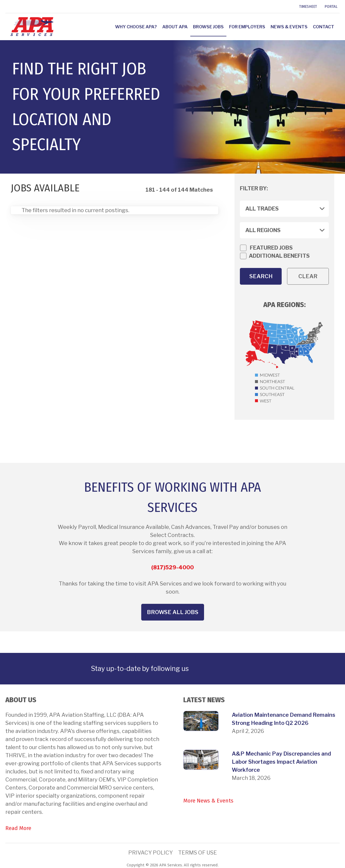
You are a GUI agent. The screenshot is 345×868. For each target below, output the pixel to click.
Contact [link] (324, 27)
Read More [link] (18, 828)
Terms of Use (198, 853)
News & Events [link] (289, 27)
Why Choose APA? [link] (136, 27)
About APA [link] (175, 27)
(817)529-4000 (172, 567)
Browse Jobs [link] (208, 27)
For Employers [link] (247, 27)
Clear (308, 276)
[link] (6, 6)
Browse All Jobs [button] (173, 612)
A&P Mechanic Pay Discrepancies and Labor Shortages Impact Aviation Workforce (281, 762)
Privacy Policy (151, 853)
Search (261, 276)
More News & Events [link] (208, 801)
